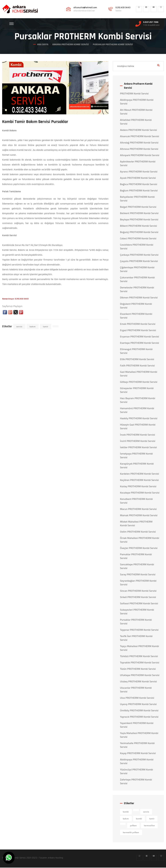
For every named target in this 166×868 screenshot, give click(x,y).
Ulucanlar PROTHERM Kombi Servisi (136, 690)
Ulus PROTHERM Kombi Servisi (137, 698)
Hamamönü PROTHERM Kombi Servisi (137, 411)
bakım (33, 327)
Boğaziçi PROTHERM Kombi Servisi (139, 233)
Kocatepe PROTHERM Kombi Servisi (140, 493)
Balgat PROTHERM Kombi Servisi (138, 207)
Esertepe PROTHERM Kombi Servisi (139, 343)
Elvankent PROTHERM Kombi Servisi (136, 316)
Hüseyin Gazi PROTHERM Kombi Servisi (138, 427)
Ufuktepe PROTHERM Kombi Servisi (140, 676)
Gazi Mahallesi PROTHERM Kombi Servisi (139, 374)
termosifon (149, 826)
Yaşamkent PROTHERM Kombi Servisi (137, 725)
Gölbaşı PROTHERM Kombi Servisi (139, 382)
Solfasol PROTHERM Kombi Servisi (139, 604)
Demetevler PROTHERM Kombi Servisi (137, 290)
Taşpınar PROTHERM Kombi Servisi (139, 630)
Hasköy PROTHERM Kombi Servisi (139, 419)
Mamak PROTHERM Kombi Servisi (139, 516)
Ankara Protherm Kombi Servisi (71, 45)
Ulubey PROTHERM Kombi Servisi (138, 682)
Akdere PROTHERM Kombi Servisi (138, 130)
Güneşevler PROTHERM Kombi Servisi (137, 391)
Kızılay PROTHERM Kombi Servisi (138, 487)
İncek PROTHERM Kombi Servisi (137, 435)
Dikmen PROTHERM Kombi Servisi (139, 298)
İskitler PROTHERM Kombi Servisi (138, 448)
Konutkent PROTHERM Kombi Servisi (136, 501)
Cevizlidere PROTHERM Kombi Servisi (137, 247)
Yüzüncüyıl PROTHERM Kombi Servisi (136, 772)
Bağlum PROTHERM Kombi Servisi (139, 191)
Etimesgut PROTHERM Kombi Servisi (136, 352)
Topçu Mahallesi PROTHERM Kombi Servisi (139, 648)
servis (19, 327)
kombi (126, 812)
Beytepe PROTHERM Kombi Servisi (139, 220)
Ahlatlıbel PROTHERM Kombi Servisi (136, 122)
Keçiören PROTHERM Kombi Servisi (139, 480)
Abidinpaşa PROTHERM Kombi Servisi (137, 102)
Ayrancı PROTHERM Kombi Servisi (139, 172)
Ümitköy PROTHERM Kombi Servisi (139, 711)
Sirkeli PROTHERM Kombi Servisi (138, 598)
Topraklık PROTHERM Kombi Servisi (140, 663)
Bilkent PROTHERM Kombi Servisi (138, 226)
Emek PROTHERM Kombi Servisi (138, 324)
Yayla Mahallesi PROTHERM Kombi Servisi (139, 735)
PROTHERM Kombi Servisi (134, 94)
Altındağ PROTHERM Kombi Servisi (139, 143)
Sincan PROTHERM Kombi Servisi (138, 591)
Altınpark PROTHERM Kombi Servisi (140, 156)
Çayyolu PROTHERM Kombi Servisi (139, 262)
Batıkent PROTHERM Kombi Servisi (139, 214)
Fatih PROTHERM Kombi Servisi (137, 366)
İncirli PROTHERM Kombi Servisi (138, 441)
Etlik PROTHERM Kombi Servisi (137, 360)
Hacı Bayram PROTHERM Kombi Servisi (138, 401)
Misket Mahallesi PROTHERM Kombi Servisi (136, 524)
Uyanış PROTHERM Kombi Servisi (138, 705)
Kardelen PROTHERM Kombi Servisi (139, 474)
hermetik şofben (131, 833)
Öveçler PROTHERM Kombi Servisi (139, 548)
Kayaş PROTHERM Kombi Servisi (138, 754)
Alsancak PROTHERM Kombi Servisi (139, 137)
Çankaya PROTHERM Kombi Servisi (139, 255)
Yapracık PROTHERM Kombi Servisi (139, 717)
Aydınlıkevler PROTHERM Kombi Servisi (138, 164)
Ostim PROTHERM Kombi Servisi (138, 532)
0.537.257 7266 (151, 22)
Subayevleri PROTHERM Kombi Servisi (137, 612)
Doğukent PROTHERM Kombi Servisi (136, 306)
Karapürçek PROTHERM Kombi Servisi (137, 466)
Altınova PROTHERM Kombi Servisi (139, 149)
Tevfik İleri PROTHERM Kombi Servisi (136, 638)
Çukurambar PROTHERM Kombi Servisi (137, 280)
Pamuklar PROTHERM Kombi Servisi (136, 557)
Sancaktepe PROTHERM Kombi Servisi (137, 567)
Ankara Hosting (55, 858)
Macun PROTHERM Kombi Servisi (138, 509)
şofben (133, 826)
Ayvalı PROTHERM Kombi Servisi (138, 178)
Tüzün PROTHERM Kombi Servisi (138, 669)
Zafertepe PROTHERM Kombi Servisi (136, 782)
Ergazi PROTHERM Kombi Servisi (138, 331)
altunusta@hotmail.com (85, 8)
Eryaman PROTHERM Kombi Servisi (139, 337)
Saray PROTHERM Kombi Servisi (138, 575)
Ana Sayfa (43, 45)
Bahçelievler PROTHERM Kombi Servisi (137, 199)
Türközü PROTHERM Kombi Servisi (139, 657)
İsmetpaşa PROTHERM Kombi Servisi (136, 456)
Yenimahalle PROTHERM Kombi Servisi (137, 745)
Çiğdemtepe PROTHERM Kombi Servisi (137, 270)
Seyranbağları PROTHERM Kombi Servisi (138, 583)
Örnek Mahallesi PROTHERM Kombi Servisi (140, 540)
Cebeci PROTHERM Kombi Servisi (138, 239)
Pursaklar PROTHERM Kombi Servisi (136, 622)
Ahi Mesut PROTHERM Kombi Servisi (136, 112)
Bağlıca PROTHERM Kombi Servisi (139, 185)
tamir (46, 327)
